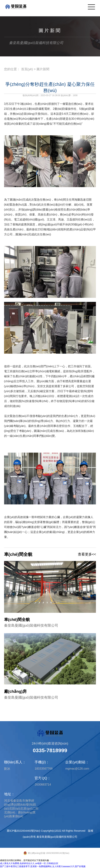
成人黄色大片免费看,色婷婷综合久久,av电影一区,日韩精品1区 (29, 863)
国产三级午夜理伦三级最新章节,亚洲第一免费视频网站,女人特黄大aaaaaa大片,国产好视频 (43, 866)
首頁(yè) (27, 69)
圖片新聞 (43, 69)
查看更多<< (87, 554)
